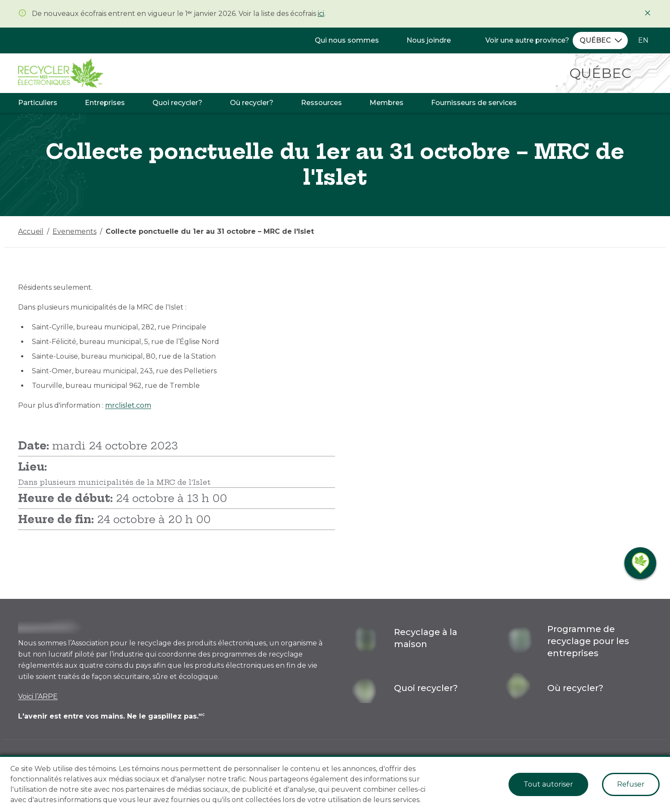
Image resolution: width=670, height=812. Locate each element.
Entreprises (105, 103)
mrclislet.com (128, 405)
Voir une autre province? (527, 40)
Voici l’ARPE (38, 696)
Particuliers (38, 103)
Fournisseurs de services (474, 103)
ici (321, 14)
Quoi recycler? (177, 103)
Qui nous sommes (347, 40)
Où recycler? (252, 103)
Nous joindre (429, 40)
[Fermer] (648, 13)
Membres (386, 103)
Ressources (321, 103)
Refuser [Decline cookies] (631, 784)
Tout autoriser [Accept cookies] (548, 784)
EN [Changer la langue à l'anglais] (643, 40)
